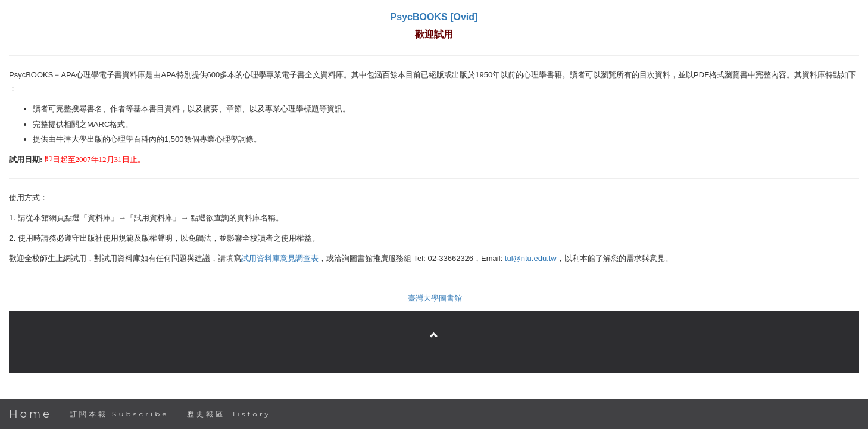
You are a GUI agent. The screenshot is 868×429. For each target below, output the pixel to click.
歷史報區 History (229, 414)
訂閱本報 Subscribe (119, 414)
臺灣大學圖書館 (435, 298)
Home (30, 414)
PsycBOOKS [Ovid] (434, 17)
